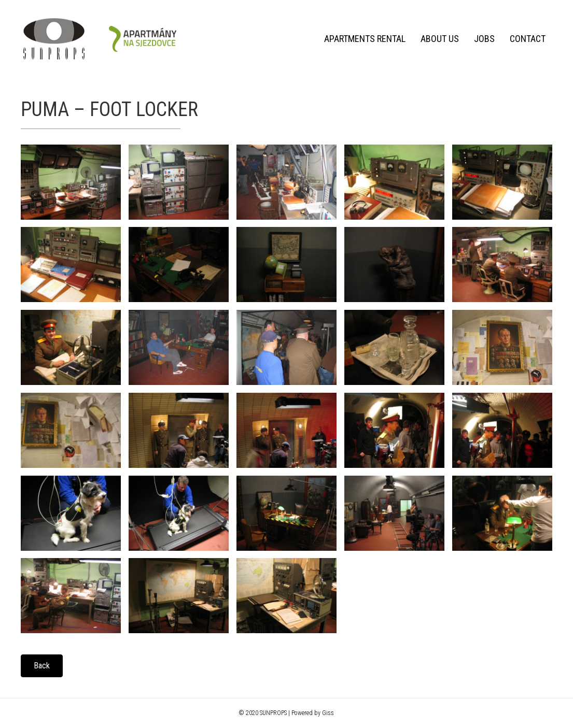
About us (439, 39)
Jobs (484, 39)
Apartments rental (364, 39)
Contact (527, 39)
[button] (42, 666)
